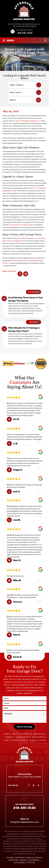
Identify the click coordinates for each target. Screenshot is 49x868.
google (34, 785)
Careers (15, 740)
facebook (20, 274)
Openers (9, 737)
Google (26, 274)
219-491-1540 (25, 33)
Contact (42, 740)
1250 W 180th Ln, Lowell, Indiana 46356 (24, 777)
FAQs (6, 740)
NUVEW (10, 858)
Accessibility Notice (24, 863)
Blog (24, 740)
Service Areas (38, 737)
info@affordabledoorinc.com (24, 822)
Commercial (38, 734)
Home (6, 734)
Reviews (32, 740)
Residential (25, 734)
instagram (39, 785)
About (14, 734)
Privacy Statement (30, 860)
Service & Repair (22, 737)
